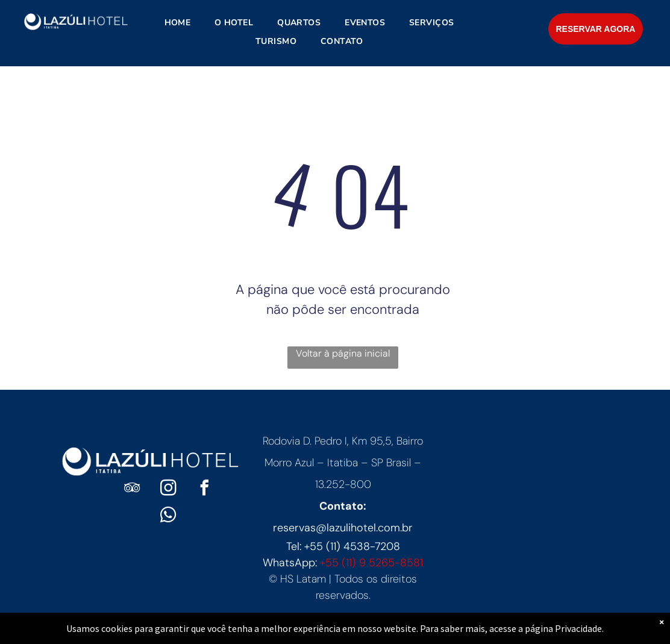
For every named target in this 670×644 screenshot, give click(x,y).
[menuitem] (178, 23)
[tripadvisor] (132, 489)
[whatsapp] (168, 517)
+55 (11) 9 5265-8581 (371, 563)
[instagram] (168, 489)
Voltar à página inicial (343, 353)
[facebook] (204, 489)
